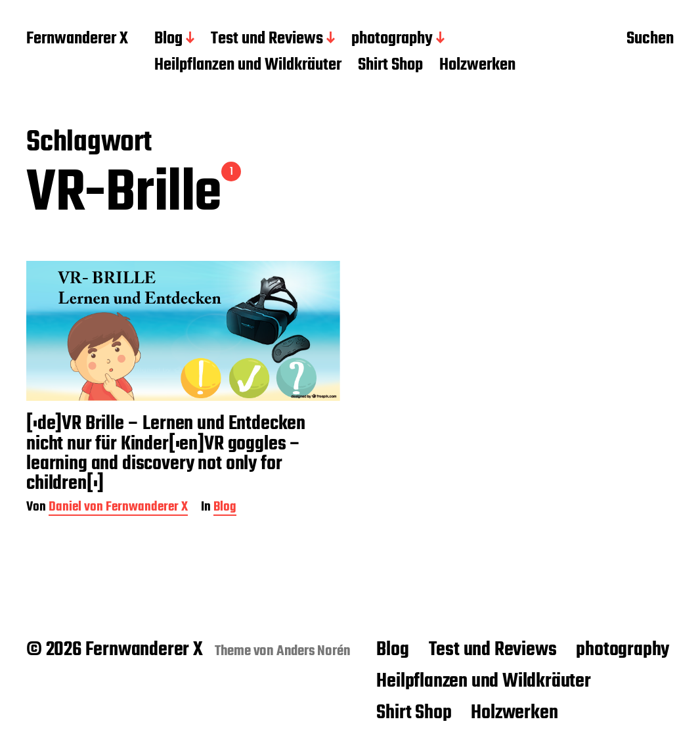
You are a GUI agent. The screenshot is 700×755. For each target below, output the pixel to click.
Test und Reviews (267, 39)
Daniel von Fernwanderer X (118, 508)
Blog (168, 39)
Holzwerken (477, 66)
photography (392, 39)
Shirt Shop (390, 66)
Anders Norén (314, 651)
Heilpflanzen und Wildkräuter (248, 66)
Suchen (650, 40)
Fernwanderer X (77, 39)
